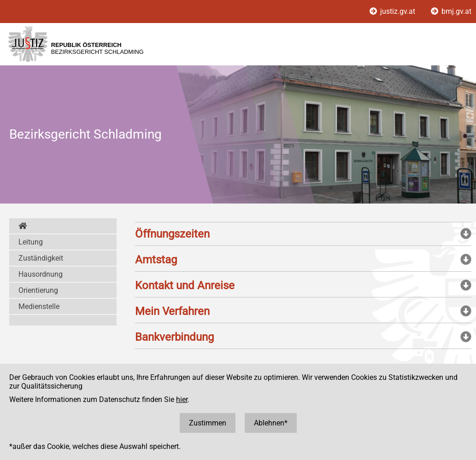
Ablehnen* (271, 423)
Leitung (31, 242)
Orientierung (38, 290)
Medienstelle (39, 306)
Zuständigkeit (41, 258)
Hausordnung (41, 274)
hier (182, 399)
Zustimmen (208, 423)
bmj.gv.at (451, 11)
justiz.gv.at (393, 11)
